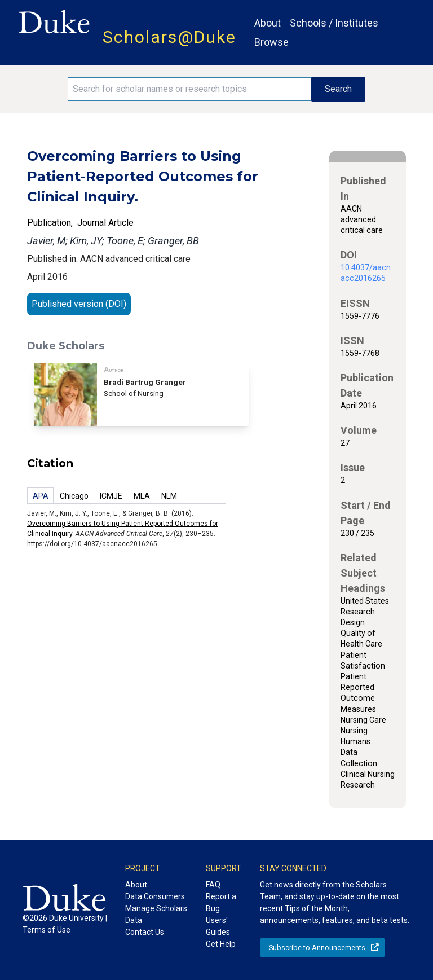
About (268, 23)
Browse (271, 42)
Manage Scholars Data (156, 914)
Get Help (221, 944)
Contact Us (145, 932)
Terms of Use (47, 930)
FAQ (213, 885)
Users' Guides (218, 926)
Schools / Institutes (334, 23)
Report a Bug (221, 902)
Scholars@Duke (169, 37)
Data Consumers (155, 896)
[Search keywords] (189, 89)
